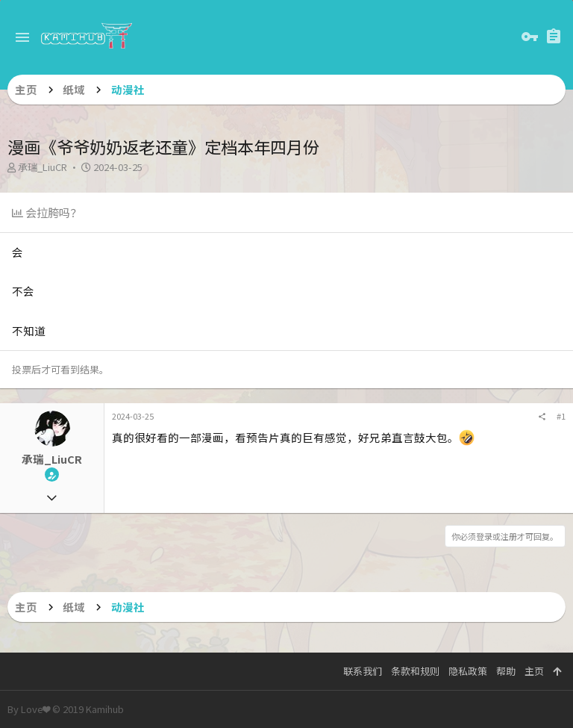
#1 (561, 416)
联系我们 (363, 671)
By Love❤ (66, 709)
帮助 (506, 671)
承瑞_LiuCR (43, 167)
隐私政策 (468, 671)
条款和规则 (415, 671)
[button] (22, 37)
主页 (534, 671)
